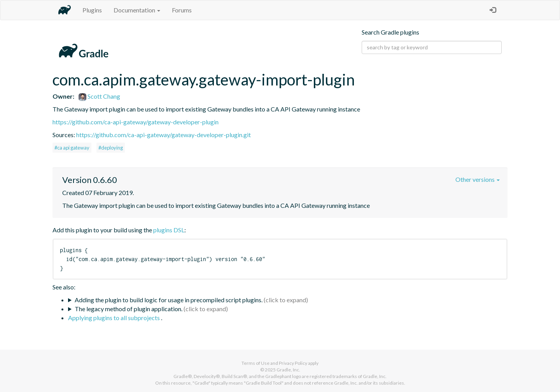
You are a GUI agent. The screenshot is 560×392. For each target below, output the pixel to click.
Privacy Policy (293, 363)
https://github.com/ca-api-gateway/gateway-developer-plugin (136, 122)
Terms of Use (255, 363)
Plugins (92, 10)
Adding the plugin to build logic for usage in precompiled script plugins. (169, 300)
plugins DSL (169, 230)
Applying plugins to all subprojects (115, 318)
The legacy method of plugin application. (129, 309)
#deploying (111, 148)
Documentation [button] (137, 10)
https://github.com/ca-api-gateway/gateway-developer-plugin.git (164, 135)
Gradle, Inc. (288, 370)
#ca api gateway (72, 148)
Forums (182, 10)
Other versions (478, 179)
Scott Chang (99, 96)
